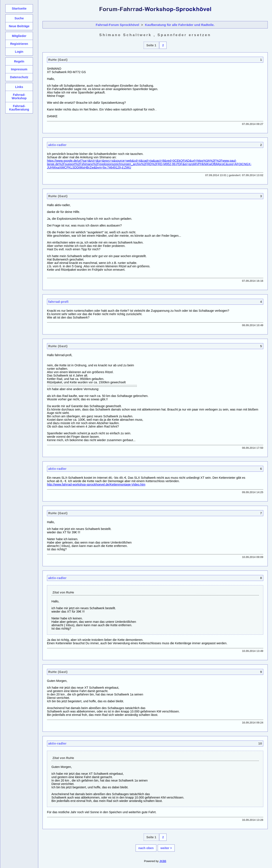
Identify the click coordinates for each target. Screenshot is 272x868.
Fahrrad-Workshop (19, 96)
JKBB (163, 861)
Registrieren (19, 44)
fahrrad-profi (58, 302)
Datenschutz (19, 77)
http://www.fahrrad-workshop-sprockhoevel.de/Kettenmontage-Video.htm (96, 484)
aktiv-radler (57, 145)
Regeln (19, 61)
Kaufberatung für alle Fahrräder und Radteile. (180, 25)
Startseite (19, 8)
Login (19, 52)
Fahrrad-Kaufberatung (19, 108)
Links (19, 87)
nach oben (146, 848)
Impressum (19, 69)
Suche (19, 18)
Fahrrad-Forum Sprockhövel (118, 25)
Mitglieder (19, 36)
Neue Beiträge (19, 26)
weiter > (166, 848)
